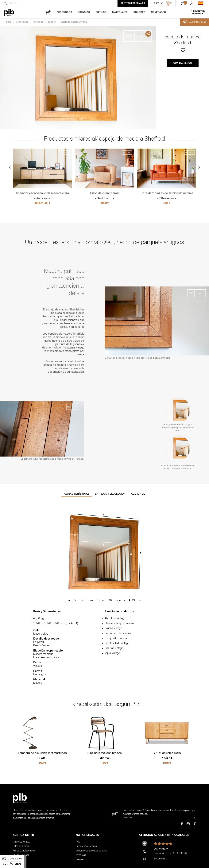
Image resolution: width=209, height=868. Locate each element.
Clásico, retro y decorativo (119, 624)
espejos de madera (60, 334)
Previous (4, 78)
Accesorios (38, 22)
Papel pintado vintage (117, 644)
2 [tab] (18, 78)
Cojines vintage (113, 629)
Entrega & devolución (110, 494)
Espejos (52, 22)
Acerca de (138, 494)
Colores (139, 12)
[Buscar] (5, 3)
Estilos (101, 12)
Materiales (120, 12)
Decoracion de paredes (118, 634)
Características (77, 494)
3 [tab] (18, 95)
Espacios (84, 12)
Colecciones (22, 22)
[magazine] (48, 12)
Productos (64, 12)
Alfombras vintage (115, 619)
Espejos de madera (116, 639)
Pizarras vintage (114, 648)
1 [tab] (18, 61)
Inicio (8, 22)
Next (152, 78)
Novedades (158, 12)
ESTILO (163, 3)
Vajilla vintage (112, 653)
